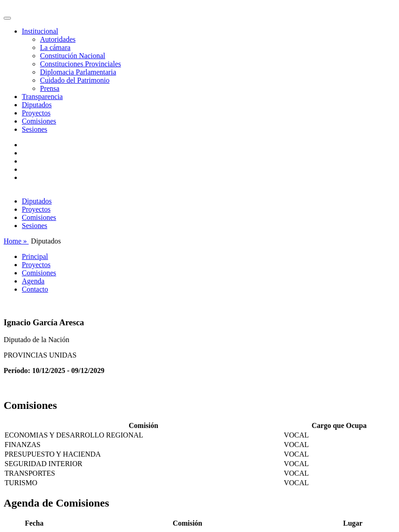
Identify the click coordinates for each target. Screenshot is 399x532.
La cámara (55, 47)
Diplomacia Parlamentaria (78, 72)
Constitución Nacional (73, 56)
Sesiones (35, 129)
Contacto (35, 289)
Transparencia (42, 97)
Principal (35, 256)
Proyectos (36, 113)
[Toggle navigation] (7, 18)
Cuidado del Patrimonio (75, 80)
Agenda (33, 281)
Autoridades (58, 39)
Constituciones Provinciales (80, 64)
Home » (16, 241)
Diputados (37, 105)
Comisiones (39, 121)
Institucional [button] (40, 31)
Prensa (50, 88)
